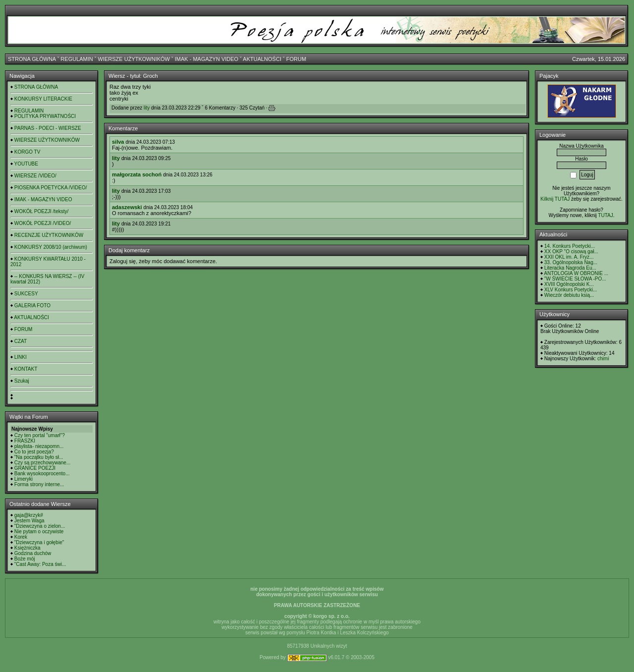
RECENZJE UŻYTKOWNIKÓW (49, 235)
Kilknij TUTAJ (555, 199)
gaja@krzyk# (29, 515)
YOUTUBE (26, 164)
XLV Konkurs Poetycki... (571, 290)
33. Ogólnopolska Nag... (571, 262)
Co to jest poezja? (34, 452)
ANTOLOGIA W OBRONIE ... (576, 273)
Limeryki (24, 479)
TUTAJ (605, 215)
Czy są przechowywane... (42, 463)
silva (118, 142)
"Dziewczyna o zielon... (40, 526)
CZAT (21, 341)
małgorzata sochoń (137, 174)
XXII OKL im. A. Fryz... (569, 257)
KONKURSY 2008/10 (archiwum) (51, 247)
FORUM (296, 59)
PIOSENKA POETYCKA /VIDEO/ (51, 188)
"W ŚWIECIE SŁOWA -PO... (575, 279)
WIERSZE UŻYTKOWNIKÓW (134, 59)
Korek (21, 537)
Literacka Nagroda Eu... (570, 268)
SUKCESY (26, 294)
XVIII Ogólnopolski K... (569, 284)
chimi (603, 359)
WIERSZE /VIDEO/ (35, 176)
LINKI (21, 357)
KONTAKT (26, 369)
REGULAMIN (77, 59)
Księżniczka (27, 548)
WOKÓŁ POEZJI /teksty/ (41, 211)
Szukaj (22, 381)
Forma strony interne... (39, 484)
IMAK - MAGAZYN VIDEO (207, 59)
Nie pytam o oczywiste (39, 532)
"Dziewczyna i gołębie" (39, 542)
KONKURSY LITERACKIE (43, 99)
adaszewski (127, 207)
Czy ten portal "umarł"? (40, 435)
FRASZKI (25, 441)
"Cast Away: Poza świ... (40, 564)
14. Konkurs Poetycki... (570, 246)
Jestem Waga (29, 521)
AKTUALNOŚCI (262, 59)
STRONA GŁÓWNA (32, 59)
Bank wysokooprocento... (42, 474)
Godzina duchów (33, 553)
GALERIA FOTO (32, 306)
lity (147, 108)
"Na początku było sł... (39, 457)
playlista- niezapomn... (39, 446)
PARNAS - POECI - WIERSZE (48, 128)
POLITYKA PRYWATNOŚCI (45, 116)
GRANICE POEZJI (35, 468)
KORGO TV (27, 152)
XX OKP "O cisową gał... (571, 252)
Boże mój (25, 559)
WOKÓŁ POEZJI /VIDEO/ (43, 223)
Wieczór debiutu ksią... (569, 295)
